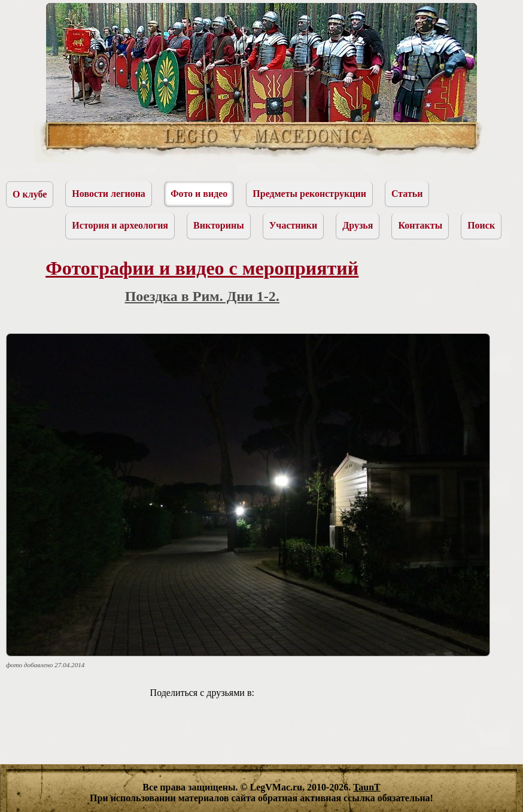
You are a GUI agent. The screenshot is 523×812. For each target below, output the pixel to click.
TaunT (367, 787)
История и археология (120, 225)
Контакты (420, 225)
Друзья (358, 225)
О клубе (30, 194)
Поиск (481, 225)
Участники (294, 225)
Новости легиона (109, 194)
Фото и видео (199, 194)
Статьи (407, 194)
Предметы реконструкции (309, 194)
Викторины (219, 225)
